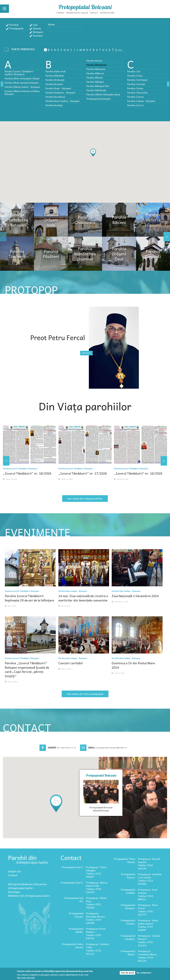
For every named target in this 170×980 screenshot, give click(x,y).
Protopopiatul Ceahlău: (128, 891)
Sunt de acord (127, 973)
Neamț (37, 28)
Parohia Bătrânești (96, 90)
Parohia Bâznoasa (96, 69)
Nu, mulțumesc (144, 973)
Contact (94, 13)
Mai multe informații (26, 978)
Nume (51, 24)
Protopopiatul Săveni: (128, 953)
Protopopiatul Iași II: (72, 883)
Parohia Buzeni (94, 61)
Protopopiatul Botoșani (85, 7)
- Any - (21, 50)
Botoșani (38, 32)
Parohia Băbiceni (95, 73)
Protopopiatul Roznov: (128, 876)
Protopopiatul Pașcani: (76, 915)
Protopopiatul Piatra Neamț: (72, 946)
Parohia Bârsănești (96, 65)
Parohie (14, 25)
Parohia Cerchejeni (137, 80)
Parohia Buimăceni (55, 97)
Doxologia (14, 892)
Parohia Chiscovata (137, 92)
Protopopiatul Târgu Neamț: (124, 860)
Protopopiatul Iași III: (74, 899)
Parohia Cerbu (135, 76)
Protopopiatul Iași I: (73, 867)
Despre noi (14, 871)
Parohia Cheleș (135, 88)
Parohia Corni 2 (136, 105)
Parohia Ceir (134, 71)
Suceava (38, 36)
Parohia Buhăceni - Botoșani (60, 92)
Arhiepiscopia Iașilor (77, 13)
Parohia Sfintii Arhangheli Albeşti (22, 78)
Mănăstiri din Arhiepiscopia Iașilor (29, 896)
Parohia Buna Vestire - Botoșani (62, 101)
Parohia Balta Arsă (55, 71)
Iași (35, 25)
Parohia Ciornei (135, 97)
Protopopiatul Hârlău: (76, 930)
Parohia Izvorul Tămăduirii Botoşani (20, 468)
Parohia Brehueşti (55, 80)
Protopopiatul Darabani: (128, 937)
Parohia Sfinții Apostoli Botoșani (22, 83)
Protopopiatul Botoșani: (128, 907)
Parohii (61, 13)
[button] (93, 153)
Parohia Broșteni (54, 84)
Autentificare (107, 13)
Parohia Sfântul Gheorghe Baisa (103, 94)
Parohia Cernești (136, 84)
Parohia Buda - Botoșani (58, 88)
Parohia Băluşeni (95, 82)
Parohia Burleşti (54, 105)
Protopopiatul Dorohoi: (128, 922)
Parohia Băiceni (95, 77)
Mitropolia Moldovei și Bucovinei (27, 884)
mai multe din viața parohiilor (85, 499)
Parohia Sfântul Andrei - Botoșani (22, 87)
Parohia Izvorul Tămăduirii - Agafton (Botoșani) (20, 73)
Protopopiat (16, 28)
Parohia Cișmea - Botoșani (141, 101)
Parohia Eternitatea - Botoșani (73, 591)
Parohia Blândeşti (55, 76)
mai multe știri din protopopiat (85, 694)
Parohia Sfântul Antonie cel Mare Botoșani (22, 92)
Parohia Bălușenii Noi (98, 86)
